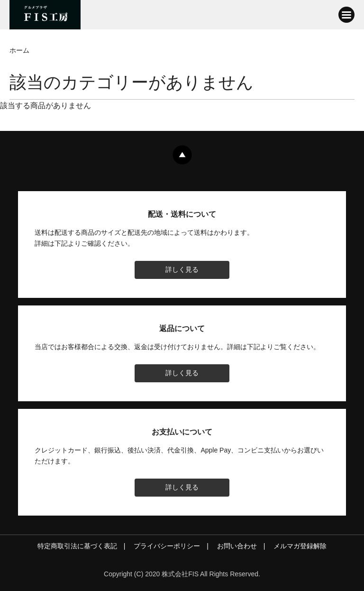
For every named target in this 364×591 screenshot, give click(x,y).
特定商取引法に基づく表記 (77, 546)
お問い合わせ (237, 546)
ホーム (19, 50)
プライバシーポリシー (167, 546)
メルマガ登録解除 (300, 546)
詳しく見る (182, 269)
